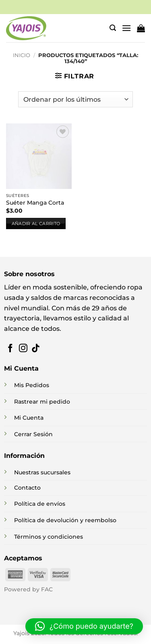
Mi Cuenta (29, 418)
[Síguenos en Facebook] (10, 349)
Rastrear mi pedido (42, 402)
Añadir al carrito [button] (36, 224)
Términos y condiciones (49, 537)
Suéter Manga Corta (35, 203)
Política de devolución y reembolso (65, 520)
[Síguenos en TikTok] (36, 349)
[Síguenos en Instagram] (23, 349)
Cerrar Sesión (33, 434)
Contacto (27, 488)
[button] (113, 28)
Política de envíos (40, 504)
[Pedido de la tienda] (75, 99)
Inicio (22, 55)
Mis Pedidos (32, 385)
